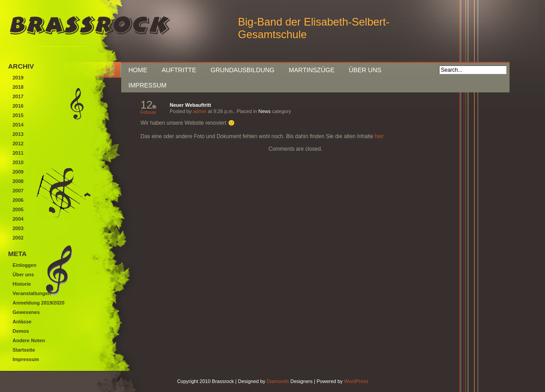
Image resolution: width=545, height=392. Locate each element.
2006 (18, 200)
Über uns (365, 70)
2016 (18, 106)
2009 (18, 172)
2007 (18, 191)
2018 (18, 87)
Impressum (147, 85)
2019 (18, 78)
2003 (18, 228)
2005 (18, 209)
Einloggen (24, 265)
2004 (18, 219)
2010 (18, 162)
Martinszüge (312, 70)
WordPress (356, 381)
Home (138, 70)
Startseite (24, 350)
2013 (18, 134)
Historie (22, 284)
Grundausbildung (242, 70)
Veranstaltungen (32, 293)
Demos (21, 331)
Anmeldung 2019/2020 (39, 303)
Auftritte (179, 70)
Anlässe (22, 322)
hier (379, 136)
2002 (18, 238)
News (265, 111)
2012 (18, 144)
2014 (18, 125)
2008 (18, 181)
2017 (18, 96)
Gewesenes (26, 312)
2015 (18, 115)
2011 (18, 153)
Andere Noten (29, 340)
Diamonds (278, 381)
